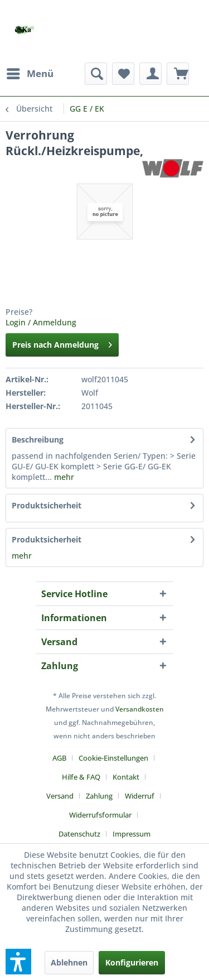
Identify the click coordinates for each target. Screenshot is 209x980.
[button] (18, 962)
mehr (63, 477)
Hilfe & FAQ (81, 777)
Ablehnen (69, 962)
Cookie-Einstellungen (113, 758)
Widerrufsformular (100, 815)
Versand (60, 796)
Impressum (132, 834)
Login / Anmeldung (41, 322)
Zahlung (99, 796)
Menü (30, 72)
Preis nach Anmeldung (62, 343)
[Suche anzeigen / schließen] (96, 74)
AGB (59, 758)
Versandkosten (140, 709)
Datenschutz (79, 834)
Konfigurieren (132, 962)
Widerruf (140, 796)
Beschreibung (38, 439)
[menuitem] (30, 74)
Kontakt (126, 777)
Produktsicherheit (47, 505)
